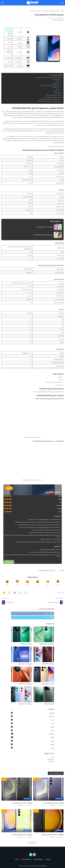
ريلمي (52, 730)
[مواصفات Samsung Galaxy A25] (17, 821)
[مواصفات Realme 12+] (21, 634)
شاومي (52, 737)
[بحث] (2, 3)
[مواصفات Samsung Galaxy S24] (17, 789)
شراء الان (9, 562)
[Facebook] (26, 593)
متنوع (53, 741)
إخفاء (49, 75)
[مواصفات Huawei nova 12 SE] (44, 634)
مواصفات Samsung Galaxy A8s (56, 146)
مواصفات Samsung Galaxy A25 (22, 835)
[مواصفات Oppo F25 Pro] (44, 654)
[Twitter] (20, 593)
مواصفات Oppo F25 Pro (48, 664)
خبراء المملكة (51, 759)
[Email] (4, 593)
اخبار (53, 720)
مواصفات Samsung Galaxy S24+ (53, 803)
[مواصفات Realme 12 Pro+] (21, 674)
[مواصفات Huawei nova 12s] (21, 654)
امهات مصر (51, 761)
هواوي (52, 744)
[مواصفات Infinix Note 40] (44, 674)
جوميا (34, 392)
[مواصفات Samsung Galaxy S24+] (48, 789)
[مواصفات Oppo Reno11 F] (21, 694)
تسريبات (52, 727)
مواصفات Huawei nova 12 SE (47, 644)
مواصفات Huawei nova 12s (25, 664)
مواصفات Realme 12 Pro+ (25, 684)
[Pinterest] (15, 593)
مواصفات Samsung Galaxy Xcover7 (53, 835)
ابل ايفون (52, 716)
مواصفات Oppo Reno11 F (25, 704)
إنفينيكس (52, 713)
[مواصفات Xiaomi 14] (44, 694)
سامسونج (51, 734)
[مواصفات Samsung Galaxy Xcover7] (48, 821)
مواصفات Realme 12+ (26, 644)
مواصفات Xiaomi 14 (49, 704)
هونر (53, 748)
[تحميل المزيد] (33, 843)
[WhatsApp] (9, 593)
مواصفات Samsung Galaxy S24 (22, 803)
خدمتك (52, 757)
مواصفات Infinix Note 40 (48, 684)
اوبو (53, 723)
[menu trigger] (61, 3)
